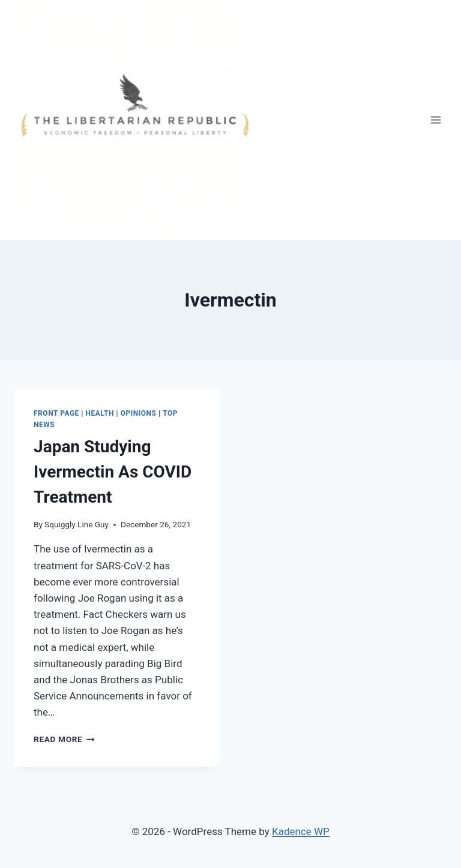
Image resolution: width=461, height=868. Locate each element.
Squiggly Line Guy (77, 524)
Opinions (139, 413)
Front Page (56, 413)
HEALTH (100, 413)
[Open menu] (435, 120)
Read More (64, 739)
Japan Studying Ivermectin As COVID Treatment (113, 472)
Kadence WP (301, 831)
